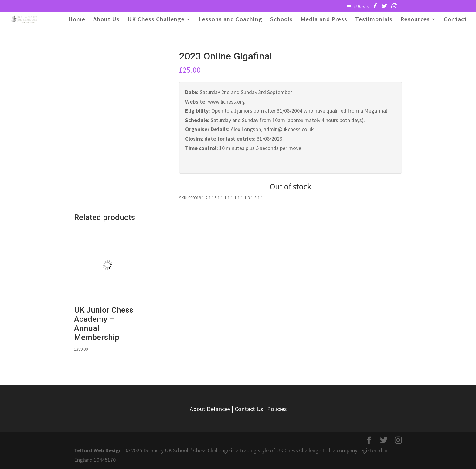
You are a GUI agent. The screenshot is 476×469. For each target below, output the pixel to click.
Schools (281, 20)
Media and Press (324, 20)
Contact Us (249, 409)
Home (77, 20)
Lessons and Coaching (230, 20)
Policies (277, 409)
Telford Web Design (98, 450)
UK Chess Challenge (156, 20)
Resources (415, 20)
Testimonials (374, 20)
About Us (106, 20)
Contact (455, 20)
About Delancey (210, 409)
